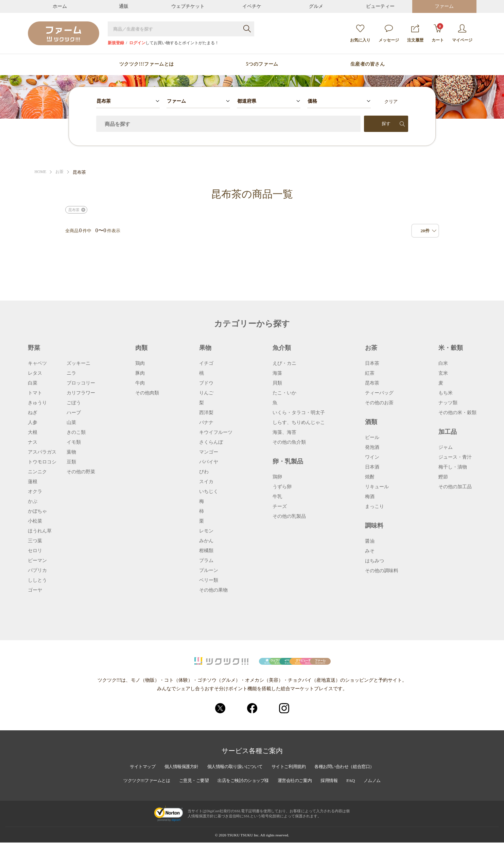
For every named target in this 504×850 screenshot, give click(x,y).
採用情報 (337, 788)
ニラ (71, 373)
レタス (35, 373)
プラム (206, 561)
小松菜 (35, 521)
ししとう (37, 580)
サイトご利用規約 (292, 775)
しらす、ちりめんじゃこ (299, 423)
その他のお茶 (379, 403)
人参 (33, 423)
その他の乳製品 (289, 516)
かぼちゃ (37, 511)
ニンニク (37, 472)
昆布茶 (74, 210)
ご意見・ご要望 (189, 788)
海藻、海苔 (284, 432)
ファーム (444, 6)
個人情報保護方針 (174, 775)
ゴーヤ (35, 590)
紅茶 (370, 373)
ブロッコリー (81, 383)
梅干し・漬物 (453, 467)
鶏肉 (140, 363)
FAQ (360, 788)
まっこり (375, 507)
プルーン (209, 571)
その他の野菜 (81, 472)
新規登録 (116, 43)
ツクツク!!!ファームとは (147, 64)
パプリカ (37, 571)
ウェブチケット (188, 6)
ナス (33, 442)
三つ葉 (35, 541)
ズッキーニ (79, 363)
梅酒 (370, 497)
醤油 (370, 541)
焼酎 (370, 477)
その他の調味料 (382, 571)
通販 (124, 6)
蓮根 (33, 482)
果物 (205, 348)
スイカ (206, 482)
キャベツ (37, 363)
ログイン (137, 43)
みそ (370, 551)
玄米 (443, 373)
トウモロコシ (42, 462)
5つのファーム (262, 64)
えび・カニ (284, 363)
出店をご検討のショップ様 (243, 788)
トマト (35, 393)
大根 (33, 432)
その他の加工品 (455, 487)
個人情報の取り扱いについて (233, 775)
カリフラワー (81, 393)
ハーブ (74, 413)
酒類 (371, 422)
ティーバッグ (379, 393)
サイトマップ (132, 775)
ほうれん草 (40, 531)
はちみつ (375, 561)
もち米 (446, 393)
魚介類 (282, 348)
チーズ (280, 507)
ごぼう (74, 403)
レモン (206, 531)
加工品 (448, 432)
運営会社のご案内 (300, 788)
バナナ (206, 423)
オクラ (35, 492)
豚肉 (140, 373)
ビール (372, 438)
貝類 (277, 383)
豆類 (71, 462)
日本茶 (372, 363)
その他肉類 (147, 393)
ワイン (372, 457)
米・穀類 (451, 348)
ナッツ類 (448, 403)
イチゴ (206, 363)
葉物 (71, 452)
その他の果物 (213, 590)
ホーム (60, 6)
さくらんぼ (211, 442)
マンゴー (209, 452)
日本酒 (372, 467)
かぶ (33, 502)
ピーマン (37, 561)
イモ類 (74, 442)
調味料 (374, 526)
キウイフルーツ (216, 432)
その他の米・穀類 (457, 413)
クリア (391, 101)
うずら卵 (282, 487)
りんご (206, 393)
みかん (206, 541)
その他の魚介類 (289, 442)
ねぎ (33, 413)
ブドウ (206, 383)
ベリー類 (209, 580)
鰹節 (443, 477)
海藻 (277, 373)
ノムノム (383, 788)
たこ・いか (284, 393)
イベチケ (252, 6)
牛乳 (277, 497)
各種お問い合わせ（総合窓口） (353, 775)
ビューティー (380, 6)
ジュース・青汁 (455, 457)
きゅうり (37, 403)
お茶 (61, 172)
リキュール (377, 487)
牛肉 (140, 383)
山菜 (71, 423)
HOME (41, 172)
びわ (204, 472)
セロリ (35, 551)
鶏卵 (277, 477)
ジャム (446, 447)
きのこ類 (76, 432)
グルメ (316, 6)
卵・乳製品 (288, 461)
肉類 (141, 348)
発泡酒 (372, 447)
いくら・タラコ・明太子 (299, 413)
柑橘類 (206, 551)
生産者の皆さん (368, 64)
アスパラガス (42, 452)
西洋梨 (206, 413)
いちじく (209, 492)
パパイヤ (209, 462)
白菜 (33, 383)
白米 (443, 363)
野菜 (34, 348)
